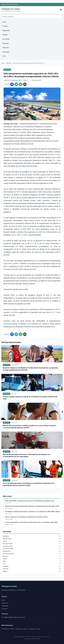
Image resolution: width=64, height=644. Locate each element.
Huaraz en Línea (21, 629)
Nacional (9, 63)
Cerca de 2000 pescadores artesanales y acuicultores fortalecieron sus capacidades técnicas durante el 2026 (29, 484)
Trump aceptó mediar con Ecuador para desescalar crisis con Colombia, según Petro (32, 522)
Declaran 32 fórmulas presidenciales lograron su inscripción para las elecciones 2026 (32, 506)
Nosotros (5, 603)
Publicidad (5, 606)
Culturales (6, 52)
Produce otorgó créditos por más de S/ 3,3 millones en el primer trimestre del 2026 (30, 398)
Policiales (6, 43)
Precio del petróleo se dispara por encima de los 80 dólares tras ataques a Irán (29, 501)
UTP (4, 56)
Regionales (6, 30)
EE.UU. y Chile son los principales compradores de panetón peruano (27, 517)
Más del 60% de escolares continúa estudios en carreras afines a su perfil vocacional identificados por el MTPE (29, 427)
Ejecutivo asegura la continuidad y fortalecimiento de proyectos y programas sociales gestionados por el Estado (30, 369)
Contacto (4, 609)
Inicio (4, 22)
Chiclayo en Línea (34, 629)
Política (5, 35)
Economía (6, 39)
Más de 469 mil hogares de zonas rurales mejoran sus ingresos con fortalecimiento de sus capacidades (27, 455)
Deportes (6, 48)
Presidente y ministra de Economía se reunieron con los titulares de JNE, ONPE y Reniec (33, 511)
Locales (5, 26)
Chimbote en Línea (8, 629)
